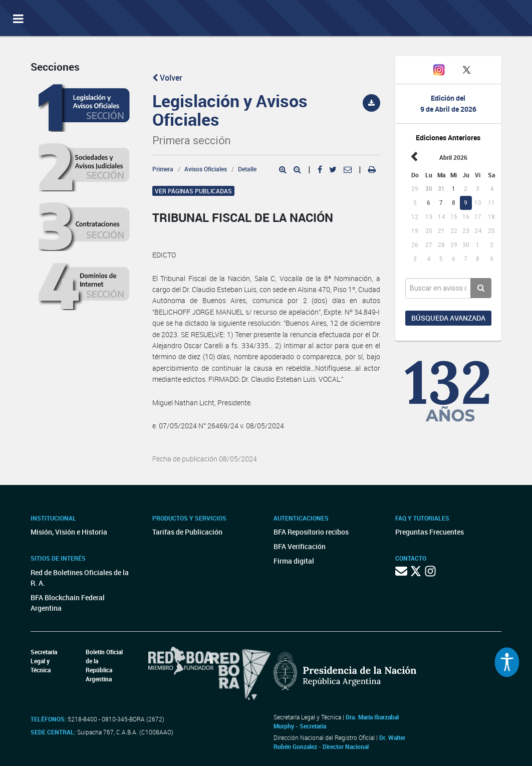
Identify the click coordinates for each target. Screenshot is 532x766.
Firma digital (294, 561)
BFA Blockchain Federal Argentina (68, 603)
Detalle (247, 169)
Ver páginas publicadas (193, 191)
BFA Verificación (300, 546)
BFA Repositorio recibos (311, 532)
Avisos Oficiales (206, 169)
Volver (167, 78)
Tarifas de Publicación (187, 532)
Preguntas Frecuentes (430, 532)
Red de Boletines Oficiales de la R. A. (80, 578)
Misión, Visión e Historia (69, 532)
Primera (163, 169)
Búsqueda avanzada (448, 318)
